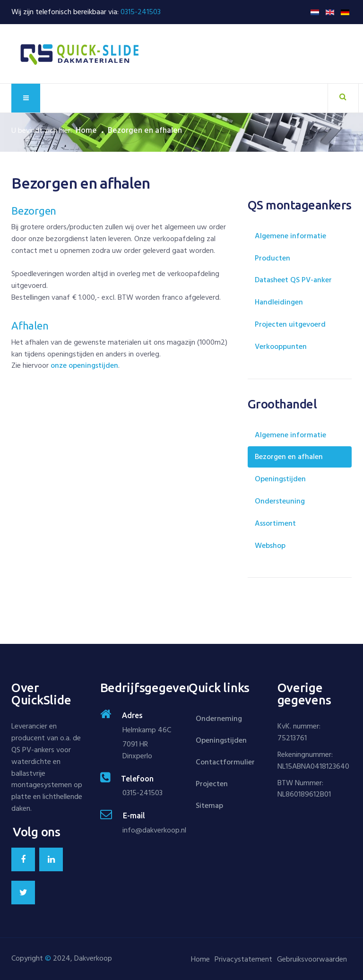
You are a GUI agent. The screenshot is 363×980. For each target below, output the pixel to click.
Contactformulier (225, 762)
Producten (272, 258)
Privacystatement (243, 959)
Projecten (212, 784)
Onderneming (219, 719)
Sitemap (209, 806)
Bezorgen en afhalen (289, 457)
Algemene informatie (290, 236)
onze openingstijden (84, 365)
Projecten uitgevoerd (290, 324)
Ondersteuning (280, 501)
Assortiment (275, 523)
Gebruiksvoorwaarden (312, 959)
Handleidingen (279, 302)
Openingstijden (280, 479)
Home (86, 130)
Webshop (270, 546)
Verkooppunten (281, 347)
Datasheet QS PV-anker (293, 280)
